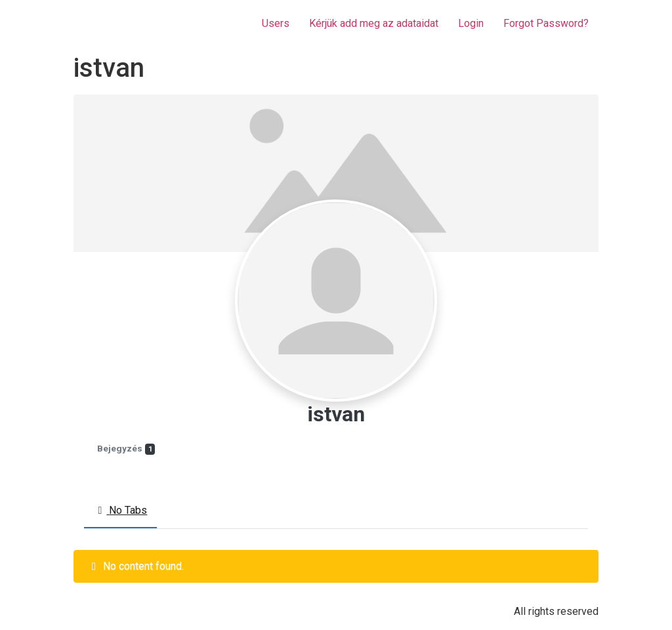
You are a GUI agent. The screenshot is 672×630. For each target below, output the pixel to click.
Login (471, 23)
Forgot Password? (546, 23)
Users (276, 23)
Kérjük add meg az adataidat (374, 23)
